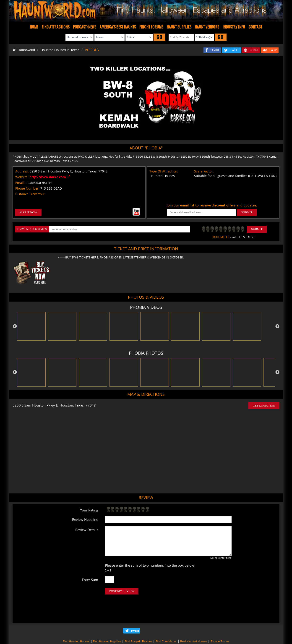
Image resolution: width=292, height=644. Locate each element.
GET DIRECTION (264, 405)
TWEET (235, 50)
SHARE (215, 50)
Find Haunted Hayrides (107, 622)
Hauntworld (24, 50)
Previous (15, 326)
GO (159, 37)
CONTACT (255, 27)
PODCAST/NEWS (85, 27)
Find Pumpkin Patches (138, 622)
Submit (257, 229)
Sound (273, 50)
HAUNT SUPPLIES (179, 27)
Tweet (135, 611)
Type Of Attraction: (164, 171)
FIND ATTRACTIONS (56, 27)
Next (277, 326)
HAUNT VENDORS (207, 27)
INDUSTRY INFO (234, 27)
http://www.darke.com (50, 177)
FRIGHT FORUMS (151, 27)
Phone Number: (27, 188)
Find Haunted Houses (76, 622)
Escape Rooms (220, 622)
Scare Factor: (204, 171)
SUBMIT (247, 212)
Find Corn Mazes (166, 622)
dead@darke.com (39, 183)
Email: (20, 183)
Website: (22, 177)
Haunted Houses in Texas (60, 50)
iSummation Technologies (217, 638)
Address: (22, 171)
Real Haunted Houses (194, 622)
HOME (34, 27)
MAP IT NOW (28, 212)
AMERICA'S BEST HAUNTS (118, 27)
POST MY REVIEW (122, 591)
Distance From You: (30, 194)
